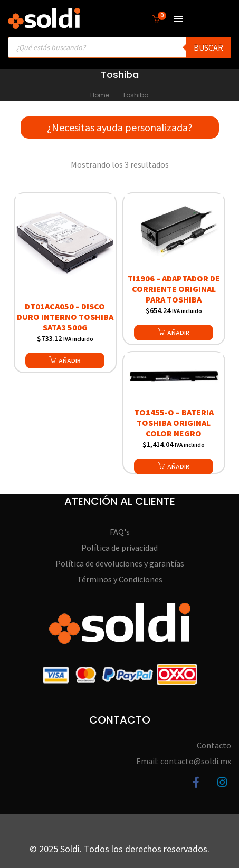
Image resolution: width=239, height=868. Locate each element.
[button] (65, 360)
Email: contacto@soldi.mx (184, 761)
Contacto (214, 745)
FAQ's (120, 532)
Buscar (208, 47)
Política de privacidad (119, 548)
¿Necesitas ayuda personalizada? (120, 127)
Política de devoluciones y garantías (120, 563)
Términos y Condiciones (120, 579)
